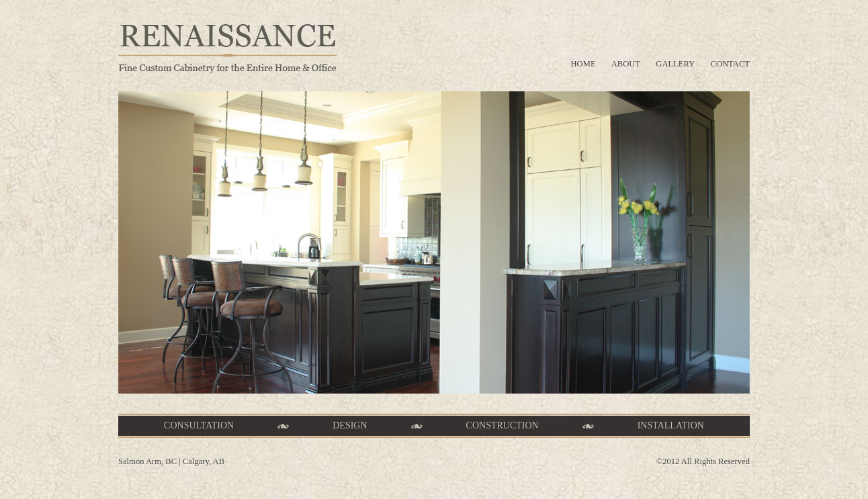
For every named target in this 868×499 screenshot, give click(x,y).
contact (730, 64)
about (626, 64)
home (583, 64)
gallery (675, 64)
